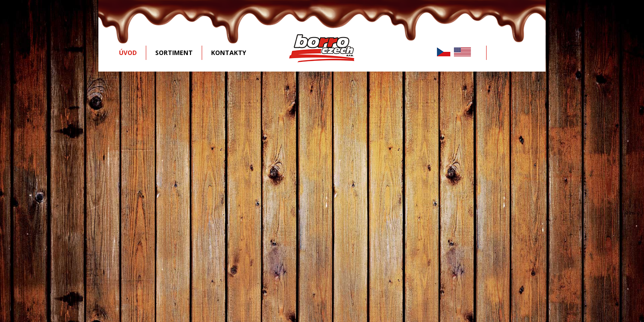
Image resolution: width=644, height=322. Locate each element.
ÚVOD (128, 53)
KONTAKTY (229, 53)
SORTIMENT (174, 53)
